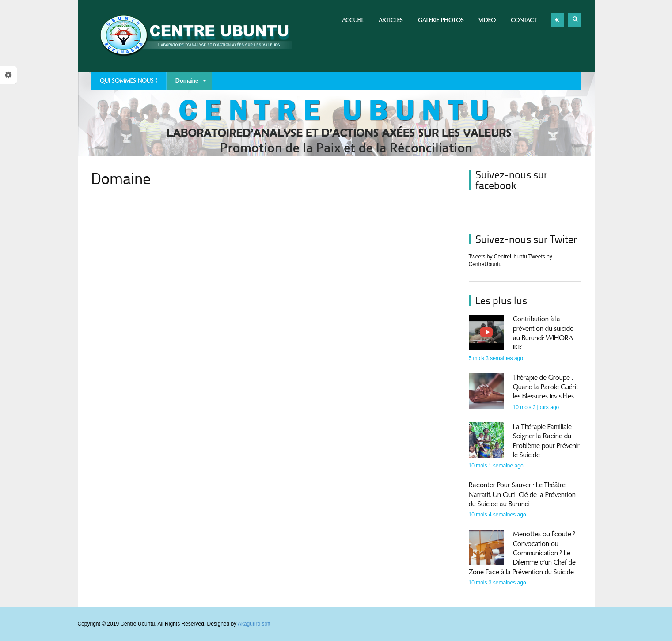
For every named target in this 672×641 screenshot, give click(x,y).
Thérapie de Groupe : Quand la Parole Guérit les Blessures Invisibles (546, 387)
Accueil (353, 20)
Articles (391, 20)
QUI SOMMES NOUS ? (129, 81)
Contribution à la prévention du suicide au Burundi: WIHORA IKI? (543, 333)
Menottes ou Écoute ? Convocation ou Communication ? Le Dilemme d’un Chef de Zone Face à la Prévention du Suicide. (522, 553)
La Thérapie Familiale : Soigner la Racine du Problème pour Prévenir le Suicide (546, 441)
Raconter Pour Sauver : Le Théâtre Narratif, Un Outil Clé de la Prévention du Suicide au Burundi (522, 495)
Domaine (187, 83)
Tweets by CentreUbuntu (498, 257)
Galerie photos (441, 20)
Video (487, 20)
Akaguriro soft (254, 624)
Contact (524, 20)
